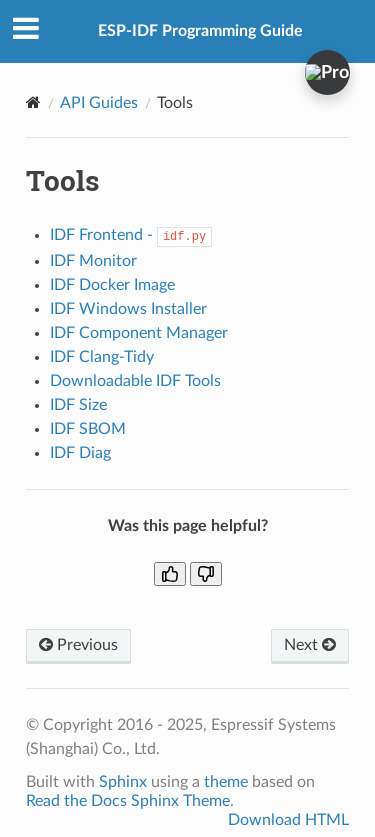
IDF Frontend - (131, 235)
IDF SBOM (88, 429)
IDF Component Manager (139, 333)
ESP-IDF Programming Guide (200, 31)
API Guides (99, 103)
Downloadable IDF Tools (135, 381)
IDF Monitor (93, 261)
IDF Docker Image (112, 285)
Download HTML (288, 820)
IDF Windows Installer (128, 309)
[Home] (33, 102)
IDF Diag (80, 453)
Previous (78, 645)
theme (226, 782)
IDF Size (78, 405)
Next (310, 645)
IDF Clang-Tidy (102, 357)
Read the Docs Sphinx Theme (128, 801)
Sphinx (123, 782)
